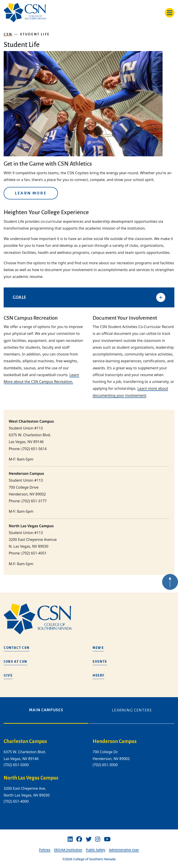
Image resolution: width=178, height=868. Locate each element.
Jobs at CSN (15, 662)
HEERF (98, 675)
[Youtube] (107, 839)
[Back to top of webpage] (170, 592)
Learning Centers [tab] (132, 710)
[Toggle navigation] (170, 13)
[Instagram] (98, 839)
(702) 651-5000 (16, 765)
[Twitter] (89, 839)
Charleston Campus (25, 741)
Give (8, 675)
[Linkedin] (70, 839)
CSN (8, 34)
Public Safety (96, 850)
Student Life (35, 34)
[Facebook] (79, 839)
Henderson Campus (115, 741)
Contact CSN (17, 648)
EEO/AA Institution (68, 850)
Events (100, 662)
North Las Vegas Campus (31, 778)
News (98, 648)
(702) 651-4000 (16, 801)
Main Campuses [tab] (46, 710)
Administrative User (124, 850)
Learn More (31, 193)
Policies (45, 850)
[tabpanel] (89, 775)
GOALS (19, 297)
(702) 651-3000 (105, 765)
